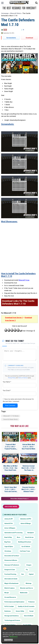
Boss (19, 537)
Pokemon (31, 602)
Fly (27, 570)
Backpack (31, 533)
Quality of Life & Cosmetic (26, 606)
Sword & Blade (29, 616)
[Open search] (36, 3)
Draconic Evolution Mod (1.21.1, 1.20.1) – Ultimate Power (29, 489)
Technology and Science (12, 620)
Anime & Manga (26, 523)
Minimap (29, 583)
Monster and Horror (27, 588)
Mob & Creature (9, 588)
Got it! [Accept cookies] (9, 640)
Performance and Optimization (14, 602)
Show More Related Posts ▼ (19, 499)
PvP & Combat (9, 606)
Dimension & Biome (11, 560)
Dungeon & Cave (10, 570)
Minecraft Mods (16, 13)
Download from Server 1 (14, 318)
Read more (14, 636)
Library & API (9, 519)
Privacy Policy (12, 378)
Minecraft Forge (24, 280)
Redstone (8, 611)
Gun (23, 574)
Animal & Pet (9, 523)
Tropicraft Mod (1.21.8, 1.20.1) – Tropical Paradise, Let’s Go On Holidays (10, 447)
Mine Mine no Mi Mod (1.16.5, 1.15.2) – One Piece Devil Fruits (10, 468)
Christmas (8, 551)
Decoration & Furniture (12, 556)
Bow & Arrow (29, 537)
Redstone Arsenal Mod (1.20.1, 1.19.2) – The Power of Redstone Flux (29, 468)
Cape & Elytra (9, 547)
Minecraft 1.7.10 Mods (11, 416)
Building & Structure (25, 542)
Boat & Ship (8, 537)
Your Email (7, 390)
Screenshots (11, 38)
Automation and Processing (13, 533)
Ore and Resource (10, 597)
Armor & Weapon (10, 528)
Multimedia (24, 593)
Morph (7, 593)
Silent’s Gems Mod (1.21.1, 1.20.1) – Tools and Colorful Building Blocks (10, 490)
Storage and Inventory (12, 616)
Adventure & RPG (26, 519)
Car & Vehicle (26, 547)
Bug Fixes (8, 542)
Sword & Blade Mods (10, 419)
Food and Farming (10, 574)
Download (29, 38)
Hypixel (31, 574)
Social (31, 611)
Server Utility (20, 611)
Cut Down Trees (25, 551)
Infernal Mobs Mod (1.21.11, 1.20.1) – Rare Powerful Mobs (29, 447)
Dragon (29, 565)
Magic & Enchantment (11, 583)
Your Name (7, 382)
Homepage (5, 13)
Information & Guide (11, 579)
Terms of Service (23, 378)
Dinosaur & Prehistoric (12, 565)
